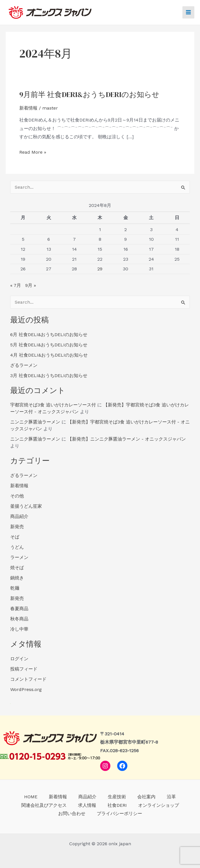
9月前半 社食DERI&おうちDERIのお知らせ (89, 95)
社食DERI (117, 805)
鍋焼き (17, 579)
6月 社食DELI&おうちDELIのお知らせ (49, 335)
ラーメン (19, 558)
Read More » (33, 153)
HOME (31, 797)
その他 (17, 497)
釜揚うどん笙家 (26, 507)
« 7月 (16, 286)
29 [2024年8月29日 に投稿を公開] (100, 270)
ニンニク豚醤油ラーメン (35, 423)
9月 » (31, 286)
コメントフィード (28, 680)
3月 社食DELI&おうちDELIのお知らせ (49, 376)
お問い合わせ (72, 814)
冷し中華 (19, 630)
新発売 (17, 527)
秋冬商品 (19, 620)
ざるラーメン (24, 366)
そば (15, 538)
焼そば (17, 568)
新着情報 (28, 109)
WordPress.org (26, 690)
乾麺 (15, 589)
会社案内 (146, 797)
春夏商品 (19, 609)
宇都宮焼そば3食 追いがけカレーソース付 (53, 406)
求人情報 (87, 805)
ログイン (19, 660)
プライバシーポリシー (119, 814)
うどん (17, 548)
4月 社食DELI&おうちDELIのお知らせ (49, 356)
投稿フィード (24, 670)
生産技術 (117, 797)
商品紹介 (19, 517)
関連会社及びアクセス (44, 805)
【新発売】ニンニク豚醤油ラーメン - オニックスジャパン (127, 440)
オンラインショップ (159, 805)
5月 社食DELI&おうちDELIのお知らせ (49, 346)
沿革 (171, 797)
